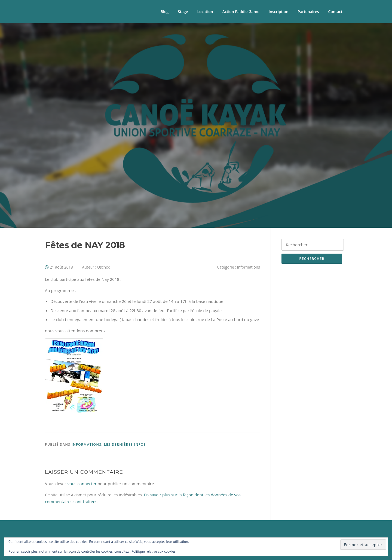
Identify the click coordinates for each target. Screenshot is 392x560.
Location (205, 12)
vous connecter (82, 484)
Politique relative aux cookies (154, 551)
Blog (165, 12)
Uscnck (103, 267)
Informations (249, 267)
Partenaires (308, 12)
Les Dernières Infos (125, 444)
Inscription (278, 12)
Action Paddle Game (241, 12)
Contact (335, 12)
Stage (183, 12)
